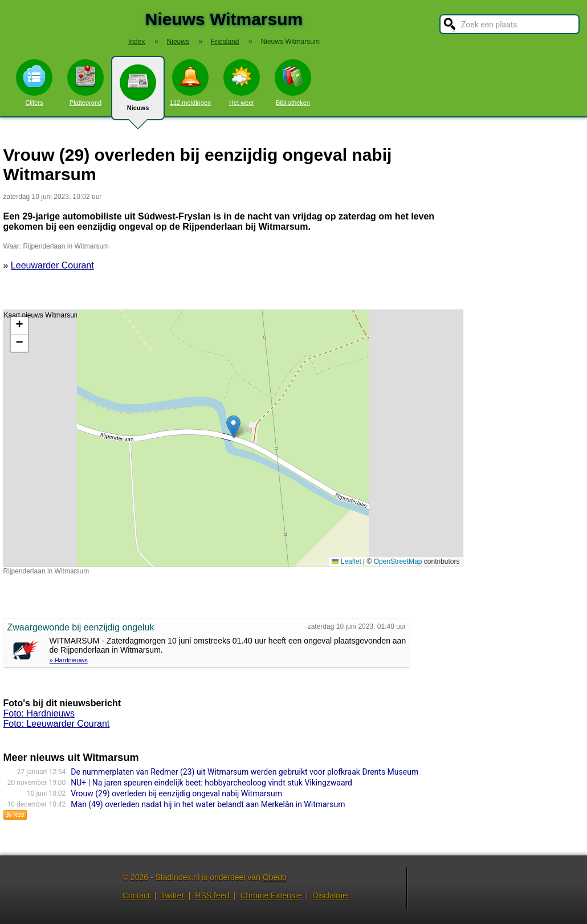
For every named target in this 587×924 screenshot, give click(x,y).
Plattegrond (85, 83)
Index (136, 42)
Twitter (172, 895)
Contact (136, 895)
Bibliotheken (293, 83)
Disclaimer (331, 895)
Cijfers (34, 83)
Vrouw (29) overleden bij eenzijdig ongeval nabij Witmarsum (176, 793)
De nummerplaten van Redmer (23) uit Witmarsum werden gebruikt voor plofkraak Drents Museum (244, 772)
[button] (233, 427)
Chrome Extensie (270, 895)
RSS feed (212, 895)
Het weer (242, 83)
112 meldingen (190, 83)
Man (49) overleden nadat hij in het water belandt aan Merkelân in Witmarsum (208, 804)
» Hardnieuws (69, 660)
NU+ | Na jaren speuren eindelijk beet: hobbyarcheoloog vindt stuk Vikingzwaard (211, 783)
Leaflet (346, 561)
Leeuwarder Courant (52, 265)
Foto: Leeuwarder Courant (57, 724)
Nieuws (138, 92)
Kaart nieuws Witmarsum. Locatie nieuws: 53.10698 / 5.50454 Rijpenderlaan (232, 438)
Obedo (275, 877)
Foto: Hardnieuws (39, 713)
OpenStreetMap (398, 561)
